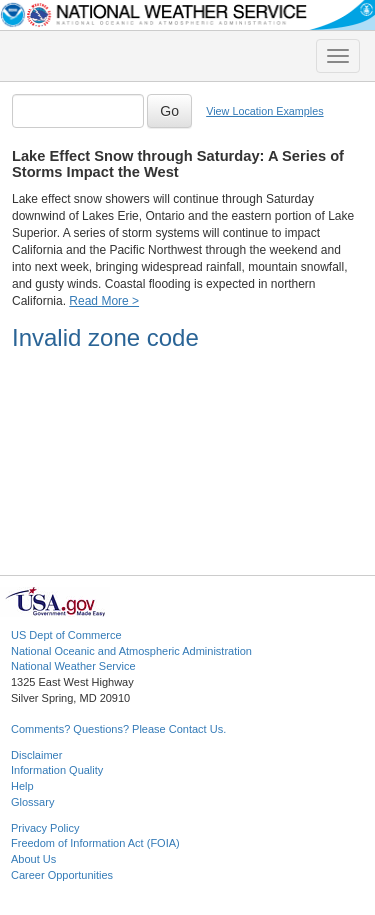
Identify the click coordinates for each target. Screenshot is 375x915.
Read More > (104, 301)
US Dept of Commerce (66, 635)
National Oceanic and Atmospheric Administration (131, 651)
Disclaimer (36, 755)
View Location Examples (264, 111)
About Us (33, 859)
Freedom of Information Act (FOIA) (95, 843)
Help (22, 786)
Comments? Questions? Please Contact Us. (118, 729)
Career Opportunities (62, 875)
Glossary (32, 802)
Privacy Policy (45, 828)
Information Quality (57, 770)
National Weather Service (73, 666)
